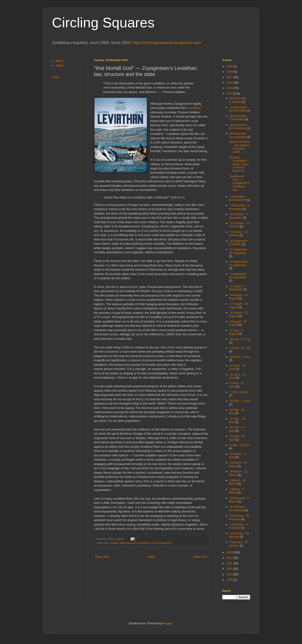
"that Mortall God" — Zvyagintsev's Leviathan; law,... (239, 183)
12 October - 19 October (239, 225)
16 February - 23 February (238, 508)
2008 (230, 580)
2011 (230, 563)
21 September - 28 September (239, 251)
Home (152, 557)
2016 (230, 83)
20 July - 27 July (240, 339)
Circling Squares (103, 23)
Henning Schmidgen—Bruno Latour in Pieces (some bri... (239, 164)
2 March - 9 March (236, 491)
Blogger (168, 623)
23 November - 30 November (239, 127)
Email (56, 77)
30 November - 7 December (239, 118)
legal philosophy (129, 543)
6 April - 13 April (240, 445)
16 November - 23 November (239, 135)
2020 (230, 66)
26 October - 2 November (238, 216)
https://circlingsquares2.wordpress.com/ (167, 43)
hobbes (114, 543)
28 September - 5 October (239, 243)
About (59, 61)
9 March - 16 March (237, 482)
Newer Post (102, 557)
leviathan (144, 543)
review (154, 543)
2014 (230, 94)
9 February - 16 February (239, 517)
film (106, 543)
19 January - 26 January (239, 535)
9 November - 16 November (238, 198)
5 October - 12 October (238, 234)
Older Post (200, 557)
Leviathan (194, 108)
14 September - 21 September (239, 263)
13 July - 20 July (240, 348)
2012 (230, 558)
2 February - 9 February (238, 526)
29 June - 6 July (240, 357)
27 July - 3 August (236, 332)
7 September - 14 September (238, 276)
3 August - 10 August (238, 323)
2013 (230, 552)
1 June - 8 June (239, 392)
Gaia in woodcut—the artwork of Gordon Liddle (239, 147)
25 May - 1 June (240, 401)
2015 (230, 88)
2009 (230, 574)
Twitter (60, 66)
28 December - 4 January (239, 100)
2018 (230, 72)
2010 (230, 569)
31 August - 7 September (238, 288)
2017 (230, 77)
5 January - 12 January (238, 544)
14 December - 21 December (239, 109)
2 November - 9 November (239, 207)
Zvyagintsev (166, 543)
